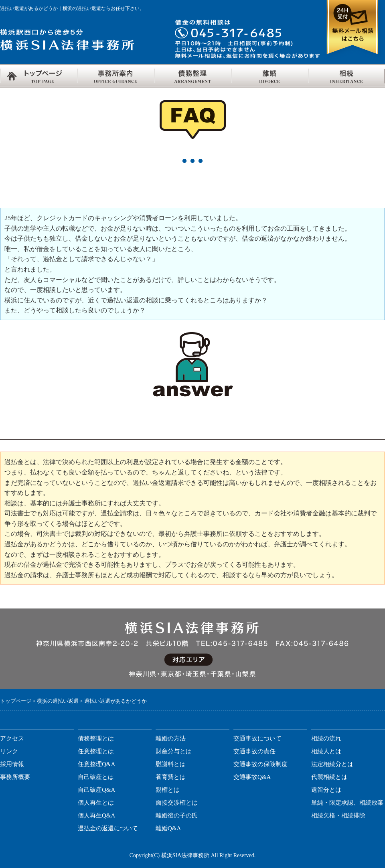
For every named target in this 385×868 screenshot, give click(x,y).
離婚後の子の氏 (177, 815)
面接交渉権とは (177, 803)
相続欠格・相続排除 (338, 815)
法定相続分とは (332, 764)
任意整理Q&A (96, 764)
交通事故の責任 (254, 751)
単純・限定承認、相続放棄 (347, 803)
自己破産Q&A (96, 790)
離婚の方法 (171, 738)
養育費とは (171, 777)
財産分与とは (174, 751)
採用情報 (12, 764)
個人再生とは (96, 803)
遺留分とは (326, 790)
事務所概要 (15, 777)
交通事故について (257, 738)
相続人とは (326, 751)
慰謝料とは (171, 764)
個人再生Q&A (96, 815)
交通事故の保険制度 (260, 764)
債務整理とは (96, 738)
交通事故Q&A (252, 777)
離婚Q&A (168, 828)
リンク (9, 751)
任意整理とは (96, 751)
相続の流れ (326, 738)
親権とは (168, 790)
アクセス (12, 738)
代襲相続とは (329, 777)
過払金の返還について (108, 828)
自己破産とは (96, 777)
